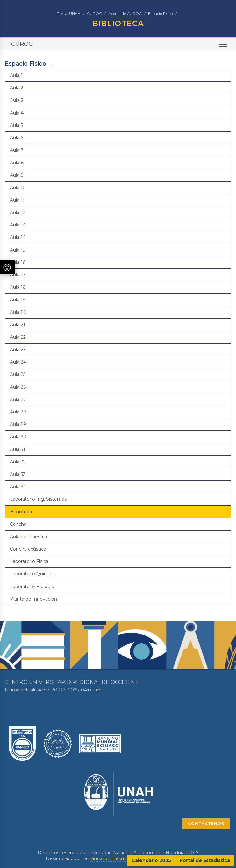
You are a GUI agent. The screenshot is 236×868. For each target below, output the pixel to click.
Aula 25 (18, 374)
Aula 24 (18, 362)
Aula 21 (18, 325)
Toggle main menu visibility (224, 46)
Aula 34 (18, 487)
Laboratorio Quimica (32, 574)
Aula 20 (18, 312)
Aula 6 (17, 138)
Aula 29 (18, 424)
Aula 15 (17, 250)
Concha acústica (28, 549)
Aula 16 (18, 262)
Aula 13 (18, 225)
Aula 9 (17, 175)
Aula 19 (18, 300)
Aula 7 (17, 150)
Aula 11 (17, 200)
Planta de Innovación (33, 599)
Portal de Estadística (205, 860)
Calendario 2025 (151, 860)
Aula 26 (18, 387)
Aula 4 (17, 113)
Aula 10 (18, 188)
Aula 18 (18, 287)
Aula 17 (18, 275)
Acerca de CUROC (125, 14)
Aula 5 (16, 125)
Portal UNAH (69, 14)
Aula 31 (18, 449)
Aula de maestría (29, 537)
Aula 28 (18, 412)
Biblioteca (21, 512)
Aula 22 (18, 337)
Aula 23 (18, 350)
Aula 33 (18, 474)
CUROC (94, 14)
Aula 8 (17, 163)
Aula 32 (18, 462)
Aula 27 (18, 399)
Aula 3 (17, 100)
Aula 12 (18, 212)
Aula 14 (18, 237)
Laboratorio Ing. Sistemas (38, 499)
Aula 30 (18, 437)
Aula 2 (17, 88)
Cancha (18, 524)
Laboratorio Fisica (29, 561)
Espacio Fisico (161, 14)
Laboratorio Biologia (32, 587)
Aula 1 (16, 75)
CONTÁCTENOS (206, 824)
